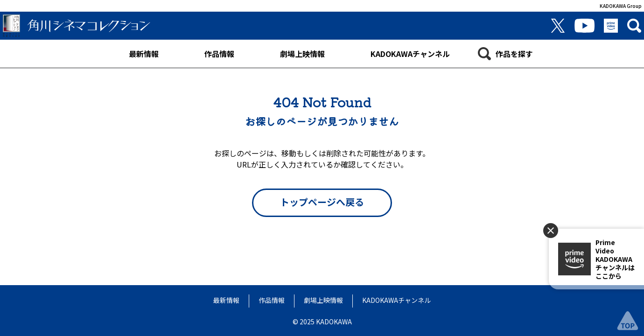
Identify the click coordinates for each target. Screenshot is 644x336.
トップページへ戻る (322, 202)
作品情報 (272, 300)
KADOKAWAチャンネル (396, 300)
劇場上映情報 (323, 300)
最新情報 (226, 300)
